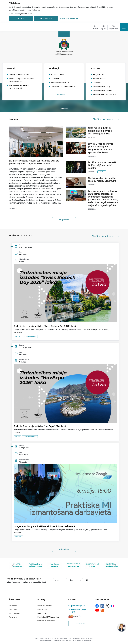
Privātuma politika (45, 606)
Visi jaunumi (64, 220)
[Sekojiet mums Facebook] (97, 606)
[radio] (55, 580)
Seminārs (18, 537)
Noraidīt (21, 18)
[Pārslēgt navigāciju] (124, 27)
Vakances (13, 606)
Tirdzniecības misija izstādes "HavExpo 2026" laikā (40, 426)
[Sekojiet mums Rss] (102, 610)
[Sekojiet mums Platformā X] (107, 606)
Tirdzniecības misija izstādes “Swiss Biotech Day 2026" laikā (45, 326)
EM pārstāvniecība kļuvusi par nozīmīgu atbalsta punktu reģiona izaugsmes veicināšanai (34, 162)
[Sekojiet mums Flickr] (112, 606)
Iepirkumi (13, 609)
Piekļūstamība (43, 609)
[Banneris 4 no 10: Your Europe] (55, 565)
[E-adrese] (73, 616)
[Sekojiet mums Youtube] (97, 610)
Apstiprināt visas (46, 18)
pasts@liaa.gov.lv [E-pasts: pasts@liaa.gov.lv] (78, 606)
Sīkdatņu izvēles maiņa (46, 621)
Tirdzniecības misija (30, 336)
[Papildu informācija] (80, 616)
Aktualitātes (62, 94)
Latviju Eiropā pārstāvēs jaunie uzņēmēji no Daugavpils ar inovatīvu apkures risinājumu (101, 148)
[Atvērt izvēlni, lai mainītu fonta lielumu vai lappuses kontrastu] (113, 28)
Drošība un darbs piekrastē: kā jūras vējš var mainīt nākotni (103, 165)
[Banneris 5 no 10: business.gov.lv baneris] (73, 565)
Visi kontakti (80, 624)
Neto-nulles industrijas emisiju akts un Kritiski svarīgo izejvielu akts (100, 131)
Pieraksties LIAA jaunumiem (48, 617)
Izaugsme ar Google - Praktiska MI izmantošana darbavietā (44, 526)
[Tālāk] (115, 565)
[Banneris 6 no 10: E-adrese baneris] (92, 565)
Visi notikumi (64, 549)
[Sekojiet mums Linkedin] (102, 606)
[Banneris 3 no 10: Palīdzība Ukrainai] (36, 565)
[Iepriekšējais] (13, 565)
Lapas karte (42, 613)
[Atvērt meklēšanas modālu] (95, 28)
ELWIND (102, 172)
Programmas (14, 613)
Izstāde (18, 336)
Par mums (13, 617)
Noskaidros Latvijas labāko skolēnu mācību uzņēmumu (102, 179)
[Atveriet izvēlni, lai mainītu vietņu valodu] (103, 27)
